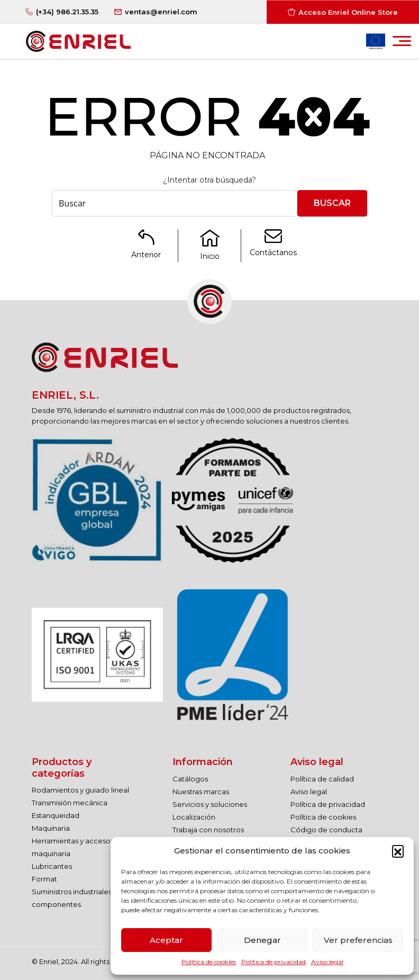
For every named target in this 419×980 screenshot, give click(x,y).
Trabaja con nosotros (208, 830)
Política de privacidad (274, 962)
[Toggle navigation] (402, 44)
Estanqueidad (56, 815)
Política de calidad (322, 779)
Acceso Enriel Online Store (348, 12)
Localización (194, 817)
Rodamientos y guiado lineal (80, 790)
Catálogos (190, 779)
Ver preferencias (358, 940)
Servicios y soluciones (210, 804)
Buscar (332, 203)
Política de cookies (209, 962)
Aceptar (166, 940)
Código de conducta (326, 830)
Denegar (262, 940)
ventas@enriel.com (161, 12)
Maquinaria (51, 828)
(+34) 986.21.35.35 (67, 12)
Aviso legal (327, 962)
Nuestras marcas (201, 792)
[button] (398, 851)
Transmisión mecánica (70, 803)
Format (44, 879)
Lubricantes (52, 866)
